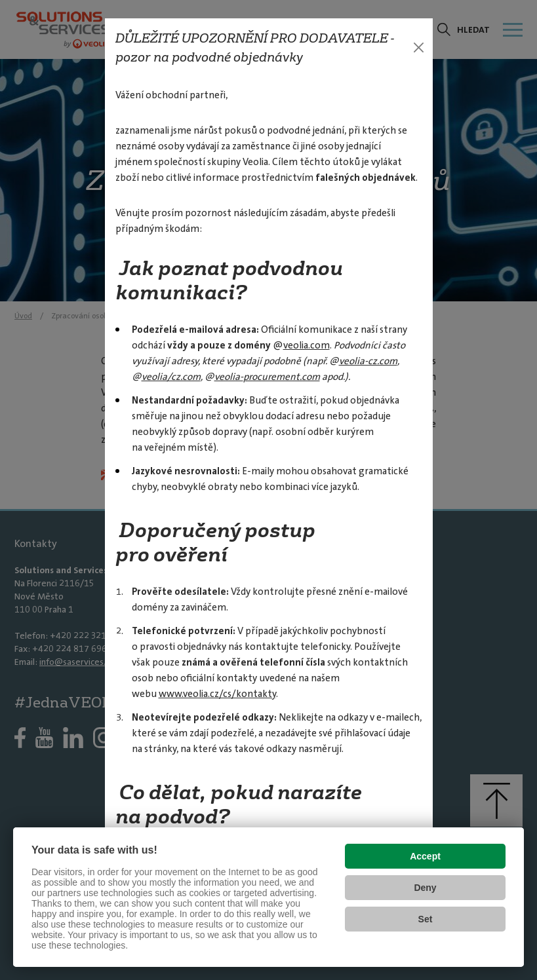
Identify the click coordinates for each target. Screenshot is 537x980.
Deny (425, 888)
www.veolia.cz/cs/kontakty (217, 694)
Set (426, 919)
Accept (425, 856)
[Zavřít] (419, 47)
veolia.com (307, 345)
